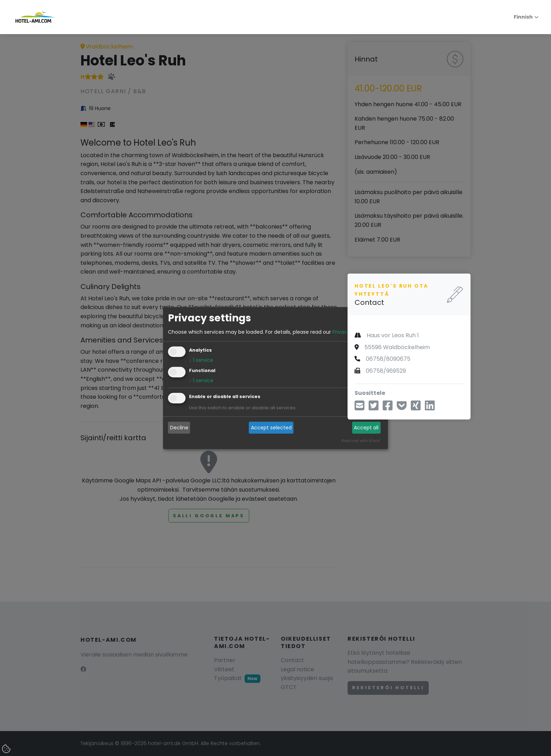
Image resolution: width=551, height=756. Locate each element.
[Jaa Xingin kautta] (416, 408)
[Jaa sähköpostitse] (359, 408)
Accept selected (271, 428)
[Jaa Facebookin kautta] (388, 408)
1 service (201, 360)
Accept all (366, 428)
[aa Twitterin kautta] (374, 408)
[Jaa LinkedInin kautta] (430, 408)
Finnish (519, 17)
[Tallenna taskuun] (402, 408)
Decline (179, 428)
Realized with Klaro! (361, 441)
